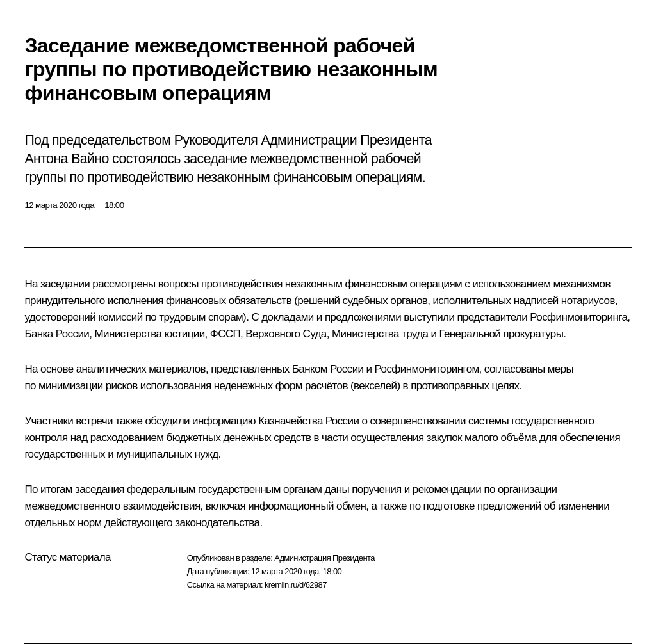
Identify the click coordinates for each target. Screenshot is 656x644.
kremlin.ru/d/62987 (296, 585)
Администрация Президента (324, 558)
